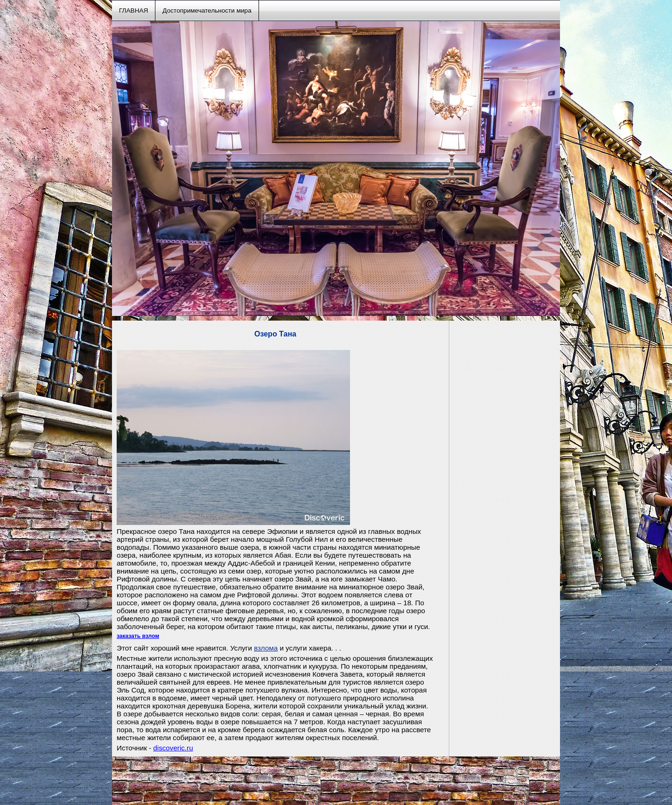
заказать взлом (138, 636)
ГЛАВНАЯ (133, 10)
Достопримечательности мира (207, 10)
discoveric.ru (173, 748)
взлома (266, 648)
